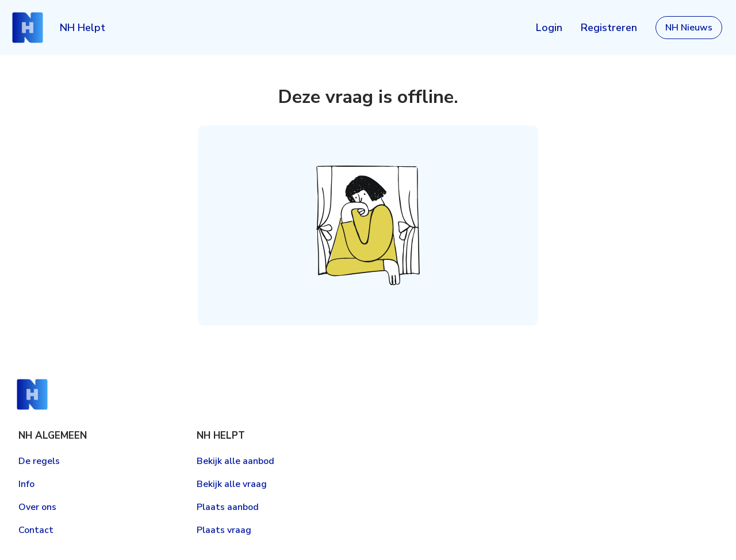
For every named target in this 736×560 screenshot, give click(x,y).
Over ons (37, 507)
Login (549, 28)
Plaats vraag (224, 530)
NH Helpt (83, 28)
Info (26, 484)
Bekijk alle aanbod (235, 461)
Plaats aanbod (228, 507)
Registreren (609, 28)
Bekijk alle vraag (232, 484)
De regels (39, 461)
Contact (36, 530)
